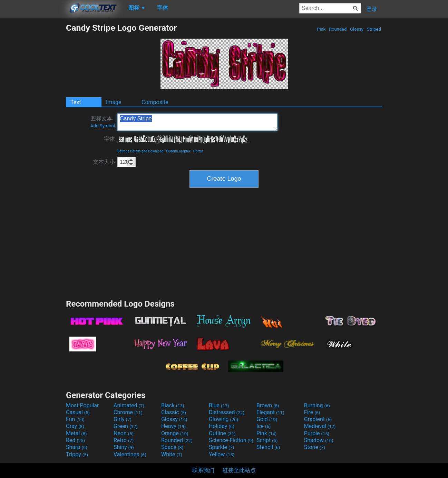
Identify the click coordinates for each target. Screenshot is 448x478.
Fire (312, 412)
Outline (222, 433)
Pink (321, 29)
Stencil (268, 447)
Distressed (227, 412)
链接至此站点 (239, 470)
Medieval (320, 426)
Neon (124, 433)
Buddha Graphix (178, 151)
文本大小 (104, 162)
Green (126, 426)
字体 (109, 139)
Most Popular (82, 405)
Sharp (77, 447)
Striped (374, 29)
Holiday (222, 426)
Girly (123, 419)
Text (76, 102)
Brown (268, 405)
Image (114, 102)
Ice (264, 426)
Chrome (128, 412)
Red (75, 440)
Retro (124, 440)
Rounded (338, 29)
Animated (129, 405)
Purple (317, 433)
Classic (174, 412)
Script (267, 440)
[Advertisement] (33, 126)
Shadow (319, 440)
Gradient (318, 419)
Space (172, 447)
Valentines (130, 454)
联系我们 (203, 470)
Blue (219, 405)
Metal (76, 433)
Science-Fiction (231, 440)
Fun (75, 419)
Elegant (270, 412)
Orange (175, 433)
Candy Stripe (197, 122)
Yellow (222, 454)
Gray (75, 426)
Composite (155, 102)
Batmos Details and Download (140, 151)
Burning (317, 405)
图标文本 (103, 122)
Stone (315, 447)
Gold (267, 419)
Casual (78, 412)
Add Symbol (103, 126)
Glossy (357, 29)
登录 (372, 9)
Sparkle (221, 447)
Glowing (223, 419)
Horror (198, 151)
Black (173, 405)
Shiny (124, 447)
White (172, 454)
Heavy (173, 426)
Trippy (77, 454)
